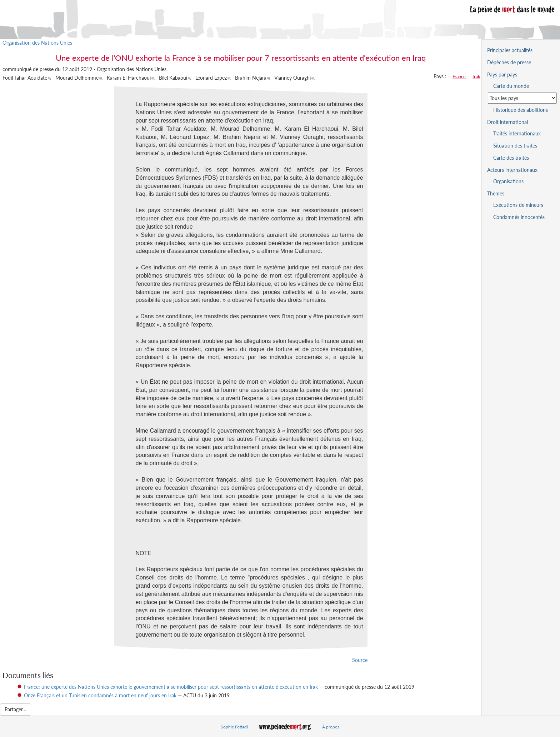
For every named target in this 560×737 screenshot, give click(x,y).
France (459, 76)
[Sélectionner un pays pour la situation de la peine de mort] (522, 98)
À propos (331, 727)
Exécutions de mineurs (518, 205)
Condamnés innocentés (519, 217)
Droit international (507, 122)
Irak (476, 76)
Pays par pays (502, 74)
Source (360, 660)
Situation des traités (515, 146)
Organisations (508, 181)
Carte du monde (511, 86)
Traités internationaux (517, 133)
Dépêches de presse (509, 62)
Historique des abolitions (521, 110)
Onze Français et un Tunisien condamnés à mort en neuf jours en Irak (100, 695)
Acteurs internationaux (512, 170)
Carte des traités (511, 158)
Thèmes (496, 193)
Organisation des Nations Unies (37, 43)
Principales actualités (510, 50)
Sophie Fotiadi (234, 727)
